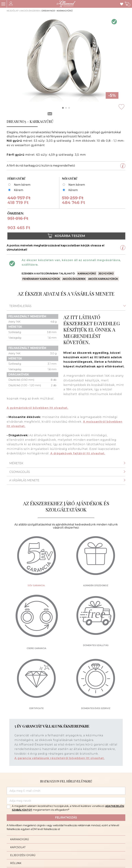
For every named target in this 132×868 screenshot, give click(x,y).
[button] (63, 108)
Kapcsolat (18, 847)
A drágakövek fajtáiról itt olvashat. (78, 453)
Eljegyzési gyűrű (23, 855)
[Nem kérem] (19, 185)
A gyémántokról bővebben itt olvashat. (37, 408)
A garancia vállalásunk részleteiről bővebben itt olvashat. (60, 758)
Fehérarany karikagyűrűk (41, 279)
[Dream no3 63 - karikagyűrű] (15, 190)
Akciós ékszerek (30, 11)
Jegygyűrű (106, 274)
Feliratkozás (66, 818)
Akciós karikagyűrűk (103, 279)
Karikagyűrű (87, 274)
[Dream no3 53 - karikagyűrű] (70, 190)
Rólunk (16, 863)
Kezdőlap (13, 11)
